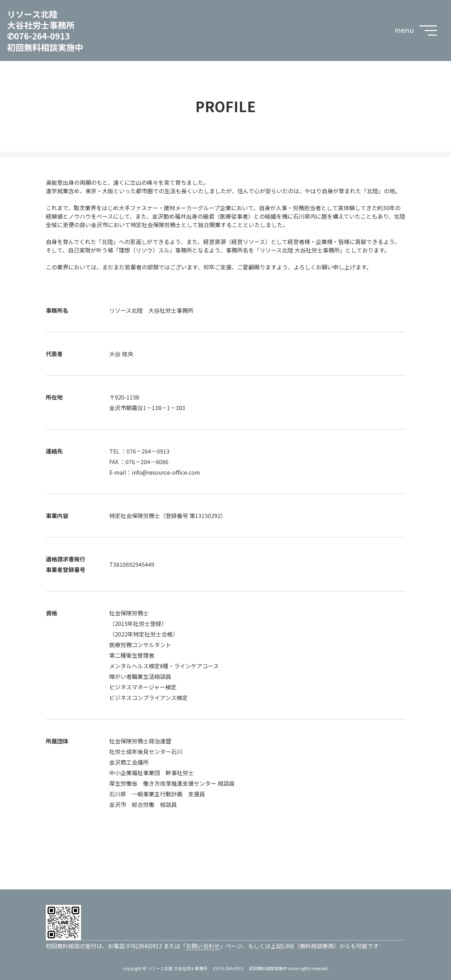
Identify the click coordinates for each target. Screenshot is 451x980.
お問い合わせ (203, 946)
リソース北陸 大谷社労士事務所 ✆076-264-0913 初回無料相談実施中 (45, 31)
